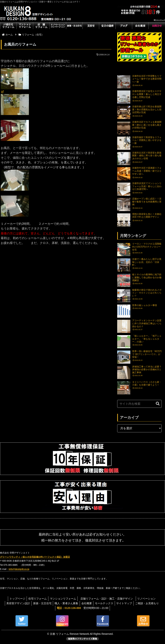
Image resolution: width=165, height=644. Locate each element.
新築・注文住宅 (41, 603)
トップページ (16, 599)
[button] (158, 404)
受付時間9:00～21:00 (82, 608)
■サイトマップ (159, 20)
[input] (139, 404)
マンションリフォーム (63, 599)
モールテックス (105, 603)
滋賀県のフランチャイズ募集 (82, 639)
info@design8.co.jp (19, 569)
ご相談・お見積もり (150, 603)
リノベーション (148, 599)
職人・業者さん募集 (66, 603)
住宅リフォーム (37, 599)
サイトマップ (126, 603)
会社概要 (87, 603)
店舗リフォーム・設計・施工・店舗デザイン (109, 599)
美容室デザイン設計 (16, 603)
